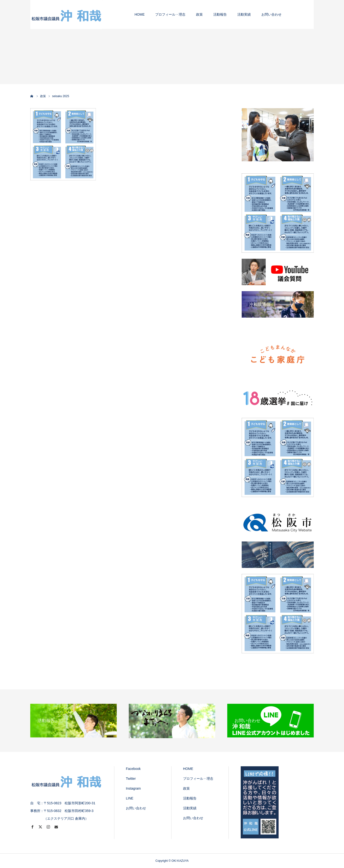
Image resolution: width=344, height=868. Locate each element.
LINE (130, 798)
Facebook (133, 769)
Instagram (133, 788)
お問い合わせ (136, 808)
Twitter (131, 779)
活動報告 (190, 798)
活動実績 (190, 808)
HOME (188, 769)
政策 (186, 788)
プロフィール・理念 (198, 779)
